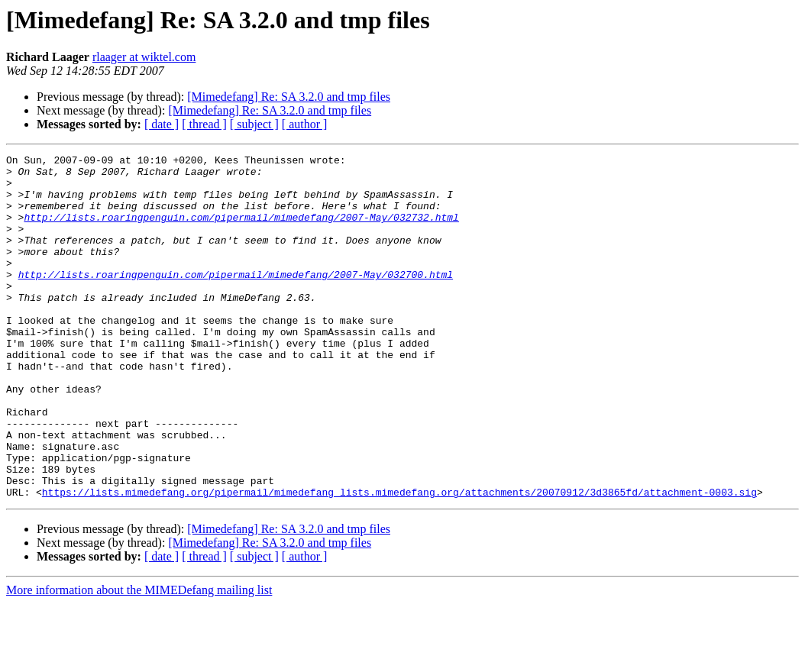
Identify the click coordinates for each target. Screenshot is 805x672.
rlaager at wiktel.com (144, 57)
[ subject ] (254, 124)
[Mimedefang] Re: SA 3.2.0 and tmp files (289, 97)
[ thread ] (204, 124)
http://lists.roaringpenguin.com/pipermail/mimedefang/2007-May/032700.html (236, 299)
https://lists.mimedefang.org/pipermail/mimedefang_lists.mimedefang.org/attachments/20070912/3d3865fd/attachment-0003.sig (399, 561)
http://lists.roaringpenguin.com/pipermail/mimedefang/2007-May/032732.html (241, 231)
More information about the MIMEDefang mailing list (139, 659)
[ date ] (162, 124)
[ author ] (305, 124)
